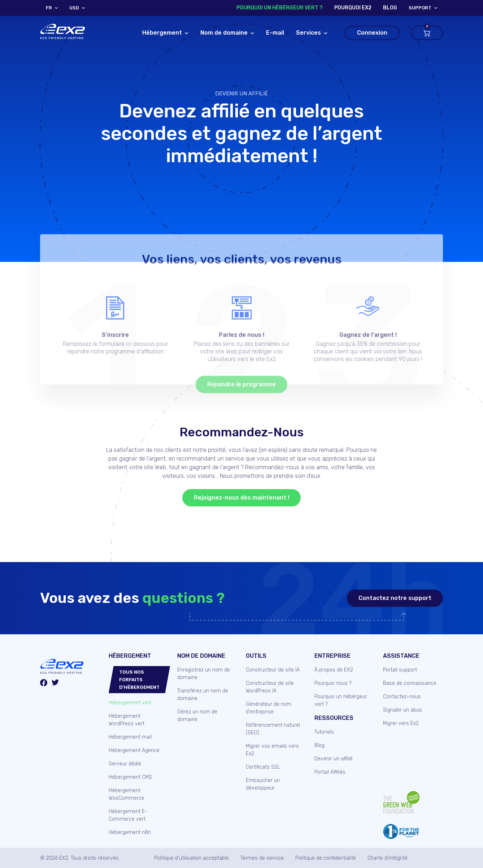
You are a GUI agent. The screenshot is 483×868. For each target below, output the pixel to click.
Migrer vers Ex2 (401, 723)
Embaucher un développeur (263, 784)
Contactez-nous (402, 697)
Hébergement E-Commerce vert (128, 815)
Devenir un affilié (241, 94)
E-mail (275, 33)
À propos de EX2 (334, 670)
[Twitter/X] (55, 684)
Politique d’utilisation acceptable (192, 858)
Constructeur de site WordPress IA (270, 687)
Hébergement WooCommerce (127, 794)
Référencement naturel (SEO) (273, 729)
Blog (319, 745)
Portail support (400, 670)
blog (390, 8)
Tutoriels (324, 732)
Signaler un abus (402, 710)
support (420, 8)
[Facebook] (44, 684)
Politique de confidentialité (326, 858)
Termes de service (262, 858)
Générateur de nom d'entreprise (269, 708)
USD (74, 8)
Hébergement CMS (130, 777)
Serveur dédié (125, 764)
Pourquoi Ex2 (353, 8)
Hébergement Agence (134, 750)
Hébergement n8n (130, 832)
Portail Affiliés (330, 772)
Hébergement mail (130, 737)
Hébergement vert (130, 703)
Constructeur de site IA (273, 670)
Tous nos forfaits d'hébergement (139, 680)
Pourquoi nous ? (333, 683)
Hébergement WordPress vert (127, 720)
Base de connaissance (410, 683)
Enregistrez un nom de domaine (204, 674)
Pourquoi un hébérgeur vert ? (280, 8)
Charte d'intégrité (388, 858)
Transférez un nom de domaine (203, 695)
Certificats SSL (263, 767)
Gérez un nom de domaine (197, 716)
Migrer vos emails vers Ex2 (272, 750)
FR (49, 8)
